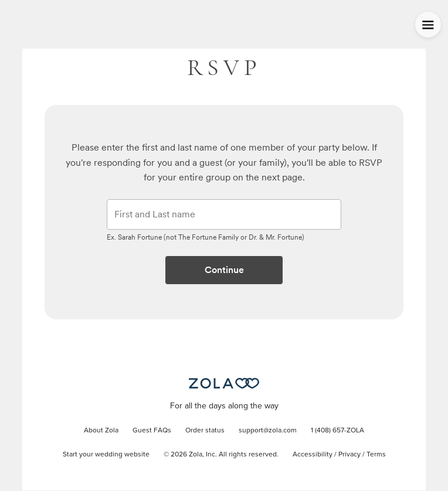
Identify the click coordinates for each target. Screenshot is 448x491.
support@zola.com (268, 431)
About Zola (101, 431)
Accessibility (313, 455)
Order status (205, 431)
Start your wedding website (106, 455)
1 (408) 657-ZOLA (337, 431)
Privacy (349, 455)
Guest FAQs (152, 431)
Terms (376, 455)
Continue (224, 270)
